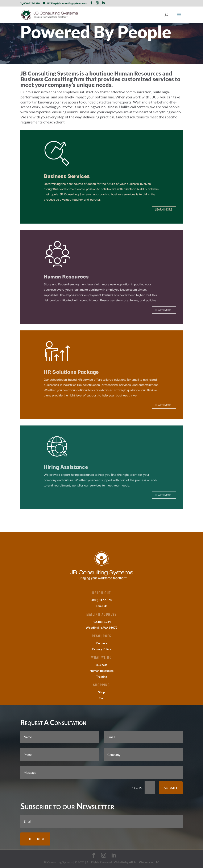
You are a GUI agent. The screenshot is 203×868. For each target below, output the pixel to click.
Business (101, 665)
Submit (171, 788)
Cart (102, 698)
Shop (101, 692)
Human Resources (102, 671)
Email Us (101, 606)
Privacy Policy (102, 649)
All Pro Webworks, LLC (144, 862)
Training (102, 677)
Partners (101, 643)
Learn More (164, 209)
